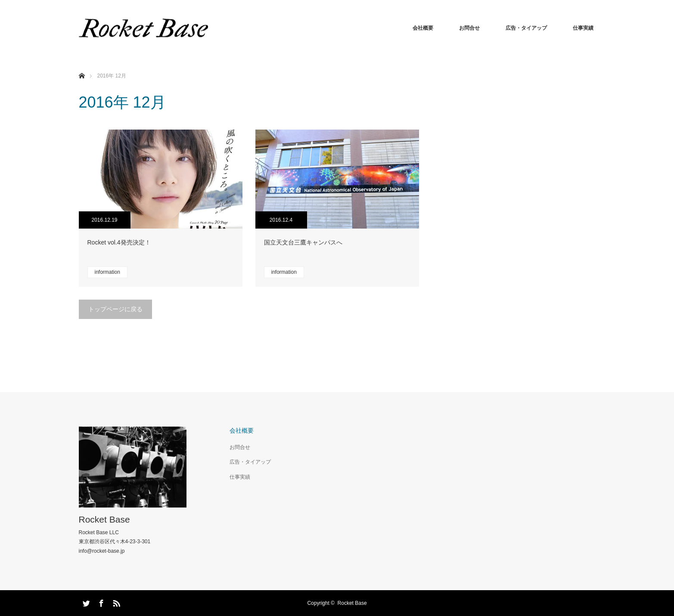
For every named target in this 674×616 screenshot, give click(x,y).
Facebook (100, 602)
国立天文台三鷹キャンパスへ (303, 242)
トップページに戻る (115, 309)
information (107, 272)
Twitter (85, 602)
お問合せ (469, 28)
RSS (115, 602)
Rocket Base (104, 519)
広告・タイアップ (526, 28)
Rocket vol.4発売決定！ (119, 242)
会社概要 (423, 28)
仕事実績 (583, 28)
